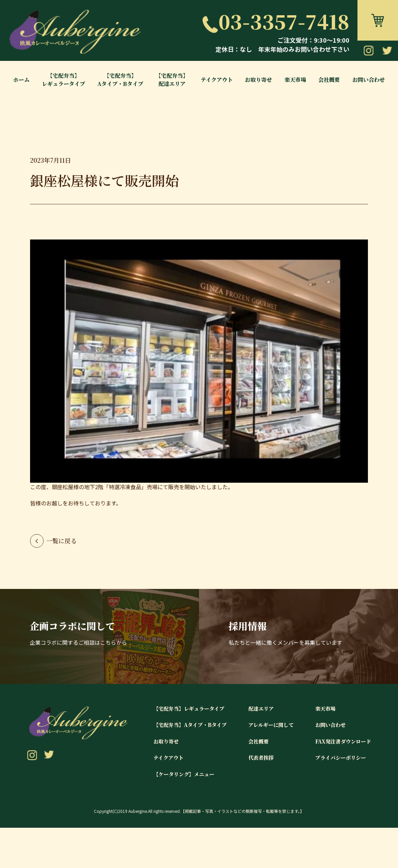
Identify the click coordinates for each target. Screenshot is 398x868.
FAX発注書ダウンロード (341, 781)
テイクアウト (217, 80)
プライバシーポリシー (338, 798)
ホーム (21, 80)
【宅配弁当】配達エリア (172, 80)
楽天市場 (295, 80)
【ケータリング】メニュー (174, 814)
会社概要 (329, 80)
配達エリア (255, 748)
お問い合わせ (369, 80)
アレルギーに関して (265, 765)
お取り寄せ (258, 80)
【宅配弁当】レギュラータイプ (64, 80)
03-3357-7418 (276, 21)
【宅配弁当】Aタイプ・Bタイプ (120, 80)
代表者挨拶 (255, 798)
